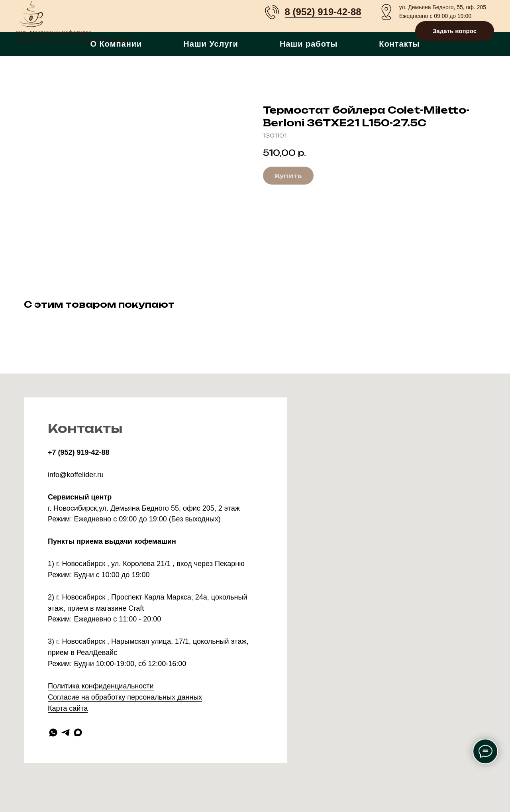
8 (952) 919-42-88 (323, 12)
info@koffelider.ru (76, 475)
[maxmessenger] (78, 732)
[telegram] (66, 732)
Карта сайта (68, 708)
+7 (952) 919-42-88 (79, 452)
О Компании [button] (116, 44)
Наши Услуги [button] (211, 44)
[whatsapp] (53, 732)
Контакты (399, 44)
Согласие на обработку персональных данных (125, 697)
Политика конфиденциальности (101, 686)
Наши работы (309, 44)
